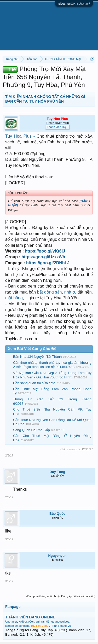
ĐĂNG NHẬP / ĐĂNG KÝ (74, 4)
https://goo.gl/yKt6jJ (45, 251)
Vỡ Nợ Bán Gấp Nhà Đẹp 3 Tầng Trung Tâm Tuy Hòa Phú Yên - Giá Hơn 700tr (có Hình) (52, 375)
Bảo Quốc (57, 514)
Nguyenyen (57, 556)
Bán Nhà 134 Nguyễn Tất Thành (37, 357)
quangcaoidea (60, 622)
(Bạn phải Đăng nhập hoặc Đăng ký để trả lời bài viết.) (61, 596)
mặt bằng (14, 298)
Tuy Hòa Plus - (21, 136)
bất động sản (50, 292)
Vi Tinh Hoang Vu (60, 626)
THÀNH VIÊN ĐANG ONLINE (30, 617)
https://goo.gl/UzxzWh (43, 257)
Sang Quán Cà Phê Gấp (31, 430)
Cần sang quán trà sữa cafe (34, 383)
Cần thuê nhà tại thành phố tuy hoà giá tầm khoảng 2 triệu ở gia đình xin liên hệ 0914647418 (52, 365)
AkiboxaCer (26, 622)
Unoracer (11, 622)
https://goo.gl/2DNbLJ (48, 263)
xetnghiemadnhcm (17, 626)
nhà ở (70, 292)
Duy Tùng (57, 472)
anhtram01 (43, 622)
